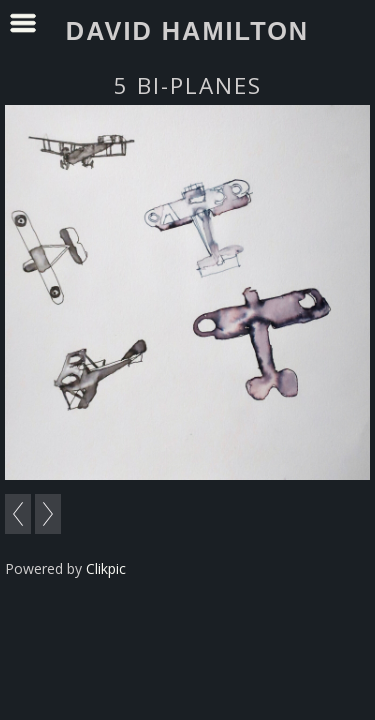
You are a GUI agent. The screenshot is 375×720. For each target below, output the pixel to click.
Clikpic (106, 568)
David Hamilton (187, 31)
